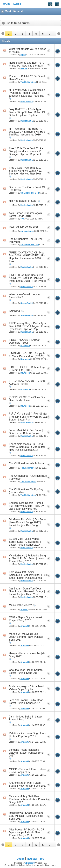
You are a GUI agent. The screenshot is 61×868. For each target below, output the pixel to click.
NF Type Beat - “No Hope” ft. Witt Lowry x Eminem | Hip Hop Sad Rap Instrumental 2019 (27, 132)
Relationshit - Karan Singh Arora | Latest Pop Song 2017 (28, 735)
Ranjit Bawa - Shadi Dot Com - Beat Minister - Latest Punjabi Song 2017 (27, 816)
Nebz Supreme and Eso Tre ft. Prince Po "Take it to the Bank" (27, 64)
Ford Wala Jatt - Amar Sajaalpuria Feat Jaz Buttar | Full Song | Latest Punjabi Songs (28, 575)
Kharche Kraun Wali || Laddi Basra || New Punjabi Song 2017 (28, 784)
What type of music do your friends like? (25, 296)
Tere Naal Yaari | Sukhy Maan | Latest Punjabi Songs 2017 (27, 702)
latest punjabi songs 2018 (24, 227)
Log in (21, 859)
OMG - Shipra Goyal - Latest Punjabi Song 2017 (25, 619)
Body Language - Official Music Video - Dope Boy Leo (27, 688)
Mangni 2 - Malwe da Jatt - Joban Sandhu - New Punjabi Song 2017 (26, 637)
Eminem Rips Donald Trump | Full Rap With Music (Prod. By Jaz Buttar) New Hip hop (26, 506)
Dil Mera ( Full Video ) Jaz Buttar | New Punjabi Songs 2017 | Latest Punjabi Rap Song (28, 522)
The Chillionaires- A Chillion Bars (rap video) (28, 477)
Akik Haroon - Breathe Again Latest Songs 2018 (25, 215)
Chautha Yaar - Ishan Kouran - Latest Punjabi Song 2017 (27, 671)
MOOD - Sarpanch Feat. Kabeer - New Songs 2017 (28, 771)
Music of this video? (20, 605)
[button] (9, 33)
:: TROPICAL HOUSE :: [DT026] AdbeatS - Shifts (28, 382)
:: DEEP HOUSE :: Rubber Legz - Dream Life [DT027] (27, 369)
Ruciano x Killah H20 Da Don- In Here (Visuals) (28, 78)
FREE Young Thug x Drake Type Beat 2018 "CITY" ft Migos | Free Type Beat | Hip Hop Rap (28, 326)
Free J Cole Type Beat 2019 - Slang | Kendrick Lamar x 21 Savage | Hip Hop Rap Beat (26, 151)
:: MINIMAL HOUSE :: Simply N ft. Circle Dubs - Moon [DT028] (27, 355)
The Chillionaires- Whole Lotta (26, 463)
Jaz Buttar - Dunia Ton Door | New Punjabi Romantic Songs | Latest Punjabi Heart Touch (27, 591)
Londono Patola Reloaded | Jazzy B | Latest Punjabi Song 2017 (26, 753)
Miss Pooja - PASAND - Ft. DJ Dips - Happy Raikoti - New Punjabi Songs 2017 (26, 832)
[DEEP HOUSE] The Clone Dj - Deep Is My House (27, 399)
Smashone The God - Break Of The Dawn (27, 189)
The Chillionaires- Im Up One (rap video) (26, 240)
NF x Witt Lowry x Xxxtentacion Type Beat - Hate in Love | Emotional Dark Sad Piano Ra (27, 93)
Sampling (14, 311)
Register (32, 859)
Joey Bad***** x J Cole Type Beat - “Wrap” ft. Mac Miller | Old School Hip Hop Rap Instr (28, 112)
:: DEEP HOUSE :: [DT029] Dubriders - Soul (25, 341)
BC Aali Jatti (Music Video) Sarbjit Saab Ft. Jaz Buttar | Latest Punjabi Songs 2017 (25, 542)
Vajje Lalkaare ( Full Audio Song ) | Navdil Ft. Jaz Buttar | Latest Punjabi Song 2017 (27, 558)
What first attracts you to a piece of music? (28, 50)
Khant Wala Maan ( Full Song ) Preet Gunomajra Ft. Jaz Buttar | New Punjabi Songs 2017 (28, 447)
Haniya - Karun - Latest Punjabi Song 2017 (27, 655)
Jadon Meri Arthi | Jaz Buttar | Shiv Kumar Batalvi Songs (26, 432)
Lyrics (17, 4)
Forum (6, 4)
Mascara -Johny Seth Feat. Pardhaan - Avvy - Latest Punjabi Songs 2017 (28, 799)
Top (42, 859)
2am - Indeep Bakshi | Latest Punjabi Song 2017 (25, 718)
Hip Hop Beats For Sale (23, 201)
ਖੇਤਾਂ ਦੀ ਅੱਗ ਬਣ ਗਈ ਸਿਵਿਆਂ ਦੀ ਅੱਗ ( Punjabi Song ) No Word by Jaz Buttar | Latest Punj (28, 417)
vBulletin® (30, 863)
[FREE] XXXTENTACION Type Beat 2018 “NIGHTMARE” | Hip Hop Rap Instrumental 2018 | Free (27, 257)
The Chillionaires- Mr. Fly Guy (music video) (26, 491)
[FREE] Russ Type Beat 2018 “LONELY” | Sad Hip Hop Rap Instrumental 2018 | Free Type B (27, 278)
